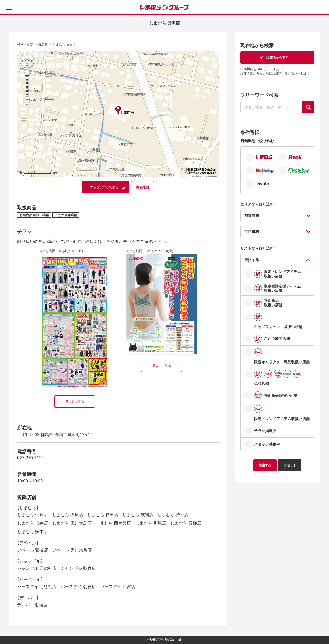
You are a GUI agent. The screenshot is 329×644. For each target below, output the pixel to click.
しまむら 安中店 (33, 532)
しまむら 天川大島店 (72, 523)
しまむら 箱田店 (103, 515)
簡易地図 (143, 187)
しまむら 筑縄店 (138, 515)
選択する (252, 260)
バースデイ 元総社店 (37, 587)
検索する (265, 465)
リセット (290, 465)
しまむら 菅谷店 (173, 515)
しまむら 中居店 (33, 515)
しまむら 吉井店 (33, 523)
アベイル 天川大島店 (72, 550)
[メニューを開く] (9, 7)
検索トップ (25, 45)
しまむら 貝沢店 (64, 45)
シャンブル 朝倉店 (78, 568)
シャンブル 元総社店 (37, 568)
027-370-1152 (30, 458)
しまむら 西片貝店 (113, 523)
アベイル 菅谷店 (33, 550)
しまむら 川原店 (150, 523)
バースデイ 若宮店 (118, 587)
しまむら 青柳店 (186, 523)
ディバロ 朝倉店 (33, 605)
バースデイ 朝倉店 (78, 587)
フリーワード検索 (259, 95)
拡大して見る (75, 402)
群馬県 (43, 45)
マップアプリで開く (104, 187)
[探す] (308, 107)
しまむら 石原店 (68, 515)
